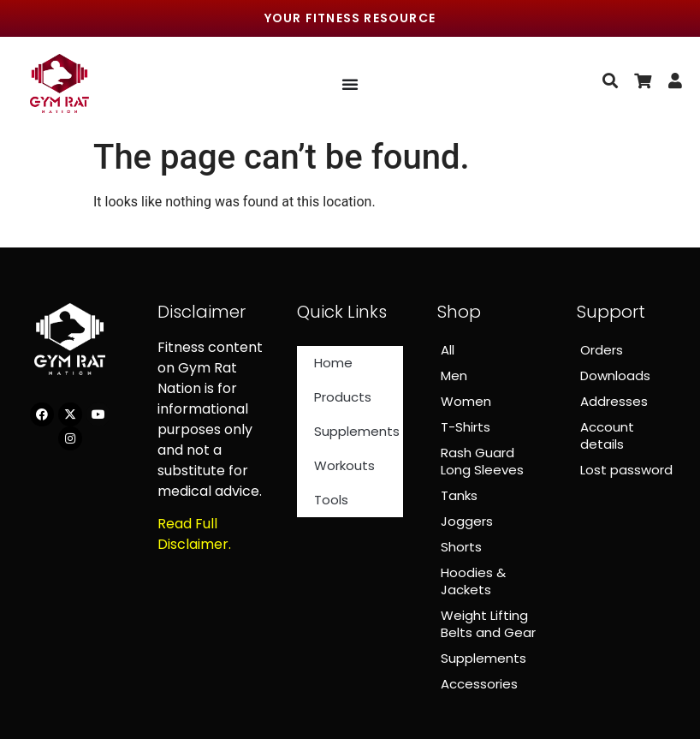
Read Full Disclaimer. (194, 534)
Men (454, 375)
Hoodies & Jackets (473, 581)
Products (343, 397)
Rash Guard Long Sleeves (482, 461)
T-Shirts (466, 427)
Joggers (467, 521)
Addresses (614, 401)
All (448, 350)
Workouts (344, 465)
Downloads (615, 375)
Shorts (461, 547)
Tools (331, 500)
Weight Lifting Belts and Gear (488, 624)
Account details (607, 435)
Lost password (626, 470)
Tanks (459, 495)
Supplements (357, 431)
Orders (602, 350)
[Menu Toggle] (350, 84)
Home (333, 363)
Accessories (479, 684)
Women (466, 401)
